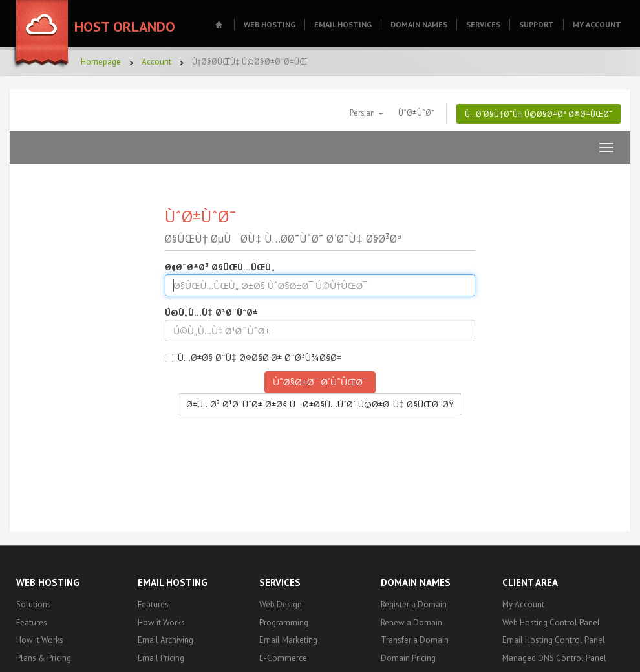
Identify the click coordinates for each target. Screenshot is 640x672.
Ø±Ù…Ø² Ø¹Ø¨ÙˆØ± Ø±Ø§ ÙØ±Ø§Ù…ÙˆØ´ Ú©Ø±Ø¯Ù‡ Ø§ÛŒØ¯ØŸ (320, 404)
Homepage (101, 62)
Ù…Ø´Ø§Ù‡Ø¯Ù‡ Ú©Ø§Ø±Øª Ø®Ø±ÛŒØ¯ (539, 114)
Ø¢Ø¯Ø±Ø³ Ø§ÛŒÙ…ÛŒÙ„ (220, 267)
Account (156, 62)
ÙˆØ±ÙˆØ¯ (416, 113)
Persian (367, 113)
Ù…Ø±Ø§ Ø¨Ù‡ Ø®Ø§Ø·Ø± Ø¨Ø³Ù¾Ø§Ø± (253, 358)
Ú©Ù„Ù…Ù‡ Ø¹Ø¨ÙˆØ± (211, 312)
